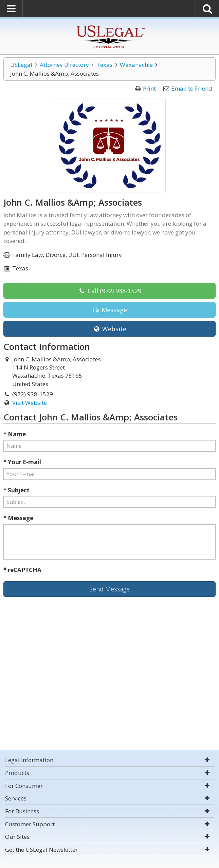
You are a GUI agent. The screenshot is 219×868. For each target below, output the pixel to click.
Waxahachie (136, 65)
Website (109, 329)
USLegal (21, 65)
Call (109, 291)
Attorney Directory (64, 65)
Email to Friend (192, 88)
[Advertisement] (109, 697)
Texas (104, 65)
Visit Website (30, 403)
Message (109, 310)
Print (149, 88)
